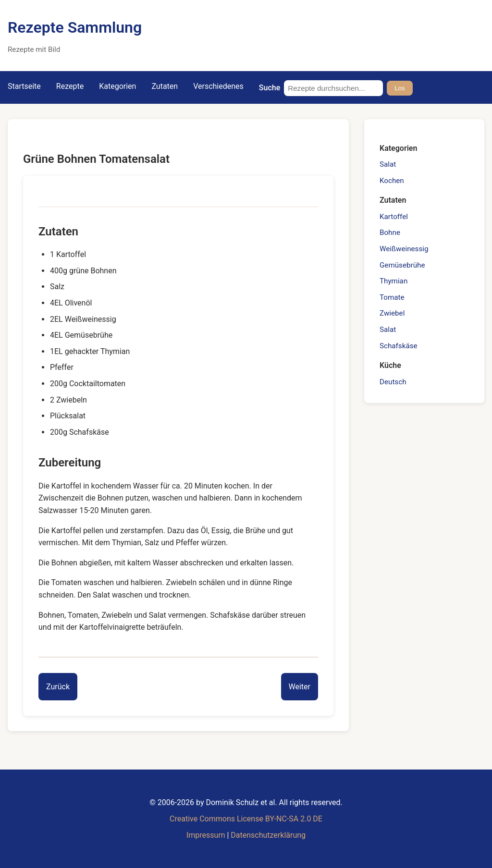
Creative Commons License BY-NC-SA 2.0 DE (246, 819)
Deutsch (393, 382)
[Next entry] (300, 687)
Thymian (394, 281)
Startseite (24, 86)
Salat (388, 164)
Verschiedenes (218, 86)
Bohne (390, 232)
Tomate (392, 297)
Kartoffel (394, 217)
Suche (270, 88)
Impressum (206, 835)
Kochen (392, 181)
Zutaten (165, 86)
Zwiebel (392, 313)
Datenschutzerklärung (268, 835)
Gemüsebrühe (402, 265)
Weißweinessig (404, 249)
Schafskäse (399, 346)
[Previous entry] (58, 687)
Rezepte (70, 86)
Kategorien (117, 86)
